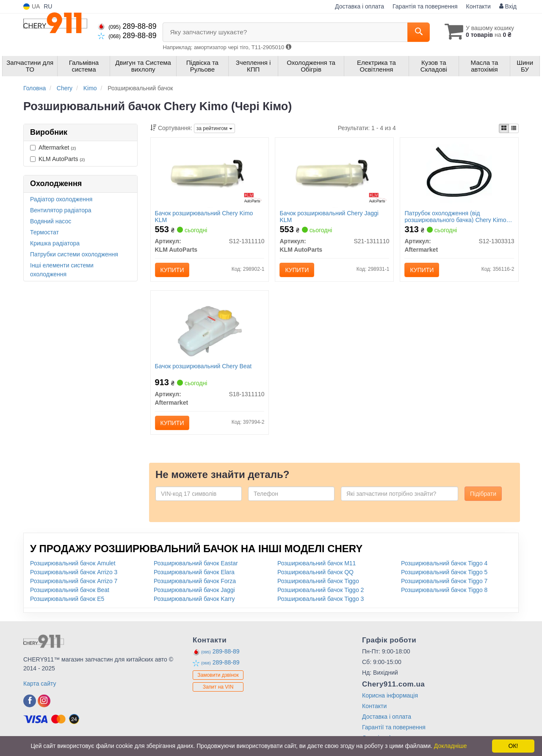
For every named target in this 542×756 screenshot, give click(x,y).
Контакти (478, 6)
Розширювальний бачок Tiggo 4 (444, 563)
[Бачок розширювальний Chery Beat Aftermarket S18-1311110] (209, 327)
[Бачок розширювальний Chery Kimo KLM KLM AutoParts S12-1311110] (210, 174)
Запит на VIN (218, 687)
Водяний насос (51, 221)
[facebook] (30, 701)
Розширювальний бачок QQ (315, 572)
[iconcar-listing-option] (514, 128)
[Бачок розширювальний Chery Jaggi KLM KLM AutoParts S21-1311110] (335, 174)
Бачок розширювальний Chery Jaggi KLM (329, 216)
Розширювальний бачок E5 (67, 599)
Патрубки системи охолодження (74, 254)
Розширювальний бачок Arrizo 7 (74, 581)
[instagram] (44, 701)
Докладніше (451, 746)
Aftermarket (53, 147)
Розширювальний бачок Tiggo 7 (444, 581)
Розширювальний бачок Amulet (73, 563)
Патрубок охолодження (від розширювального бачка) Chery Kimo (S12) (455, 216)
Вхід (508, 6)
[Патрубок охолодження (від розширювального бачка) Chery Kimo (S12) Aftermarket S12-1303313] (459, 174)
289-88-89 (127, 26)
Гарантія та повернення (425, 6)
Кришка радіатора (55, 243)
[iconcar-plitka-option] (504, 128)
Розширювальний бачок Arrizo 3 (74, 572)
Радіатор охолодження (61, 199)
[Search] (419, 32)
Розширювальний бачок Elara (194, 572)
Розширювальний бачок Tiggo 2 (321, 590)
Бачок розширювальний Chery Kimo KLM (204, 216)
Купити (172, 270)
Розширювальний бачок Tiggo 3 (321, 599)
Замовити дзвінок (218, 675)
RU (48, 6)
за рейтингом (214, 128)
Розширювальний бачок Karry (194, 599)
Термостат (44, 232)
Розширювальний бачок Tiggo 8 (444, 590)
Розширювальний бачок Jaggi (194, 590)
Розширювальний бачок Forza (195, 581)
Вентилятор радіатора (61, 210)
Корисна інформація (390, 695)
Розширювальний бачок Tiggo (318, 581)
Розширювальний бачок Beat (70, 590)
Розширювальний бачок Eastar (196, 563)
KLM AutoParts (57, 159)
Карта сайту (40, 684)
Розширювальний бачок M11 (317, 563)
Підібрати (483, 494)
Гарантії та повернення (394, 727)
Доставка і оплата (359, 6)
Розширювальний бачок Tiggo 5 (444, 572)
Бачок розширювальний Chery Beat (203, 366)
